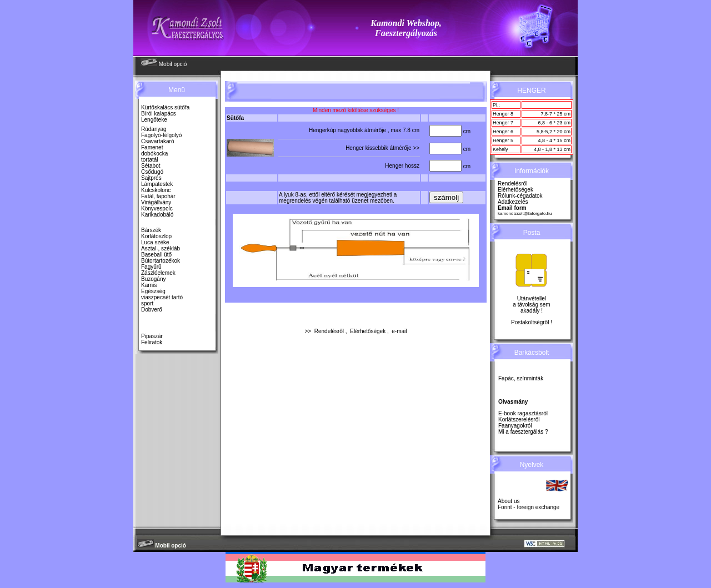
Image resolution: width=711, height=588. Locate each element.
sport (147, 303)
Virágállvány (156, 202)
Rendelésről (329, 331)
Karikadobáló (157, 215)
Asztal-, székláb (161, 248)
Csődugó (152, 172)
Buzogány (153, 279)
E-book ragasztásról (523, 413)
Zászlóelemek (158, 273)
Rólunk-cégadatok (520, 196)
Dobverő (152, 310)
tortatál (150, 160)
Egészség (153, 291)
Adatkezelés (513, 202)
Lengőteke (154, 120)
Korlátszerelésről (519, 419)
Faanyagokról (515, 426)
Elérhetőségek (368, 331)
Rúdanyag (154, 129)
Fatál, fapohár (158, 196)
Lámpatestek (157, 184)
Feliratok (152, 342)
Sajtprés (151, 178)
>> (416, 148)
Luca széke (155, 242)
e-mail (399, 331)
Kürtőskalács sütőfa (165, 107)
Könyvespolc (157, 208)
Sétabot (151, 166)
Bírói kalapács (159, 114)
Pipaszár (152, 336)
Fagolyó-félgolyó (161, 135)
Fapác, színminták (521, 378)
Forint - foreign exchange (529, 507)
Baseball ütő (156, 255)
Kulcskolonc (156, 190)
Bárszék (151, 230)
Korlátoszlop (156, 236)
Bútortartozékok (161, 261)
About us (509, 501)
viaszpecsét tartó (162, 297)
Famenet (152, 147)
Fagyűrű (151, 267)
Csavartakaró (157, 141)
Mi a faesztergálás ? (523, 432)
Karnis (149, 285)
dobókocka (154, 154)
